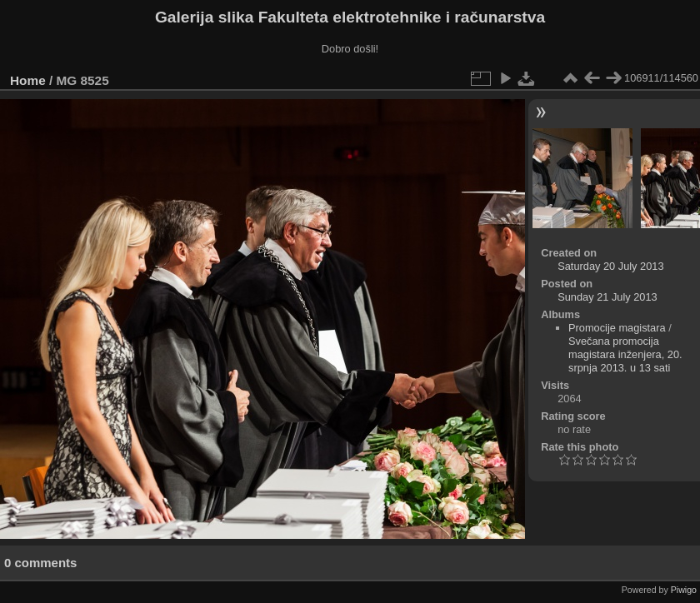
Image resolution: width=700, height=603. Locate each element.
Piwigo (684, 590)
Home (28, 80)
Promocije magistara (617, 328)
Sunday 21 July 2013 (607, 297)
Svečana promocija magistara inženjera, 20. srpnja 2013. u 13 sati (625, 354)
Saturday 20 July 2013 (610, 266)
